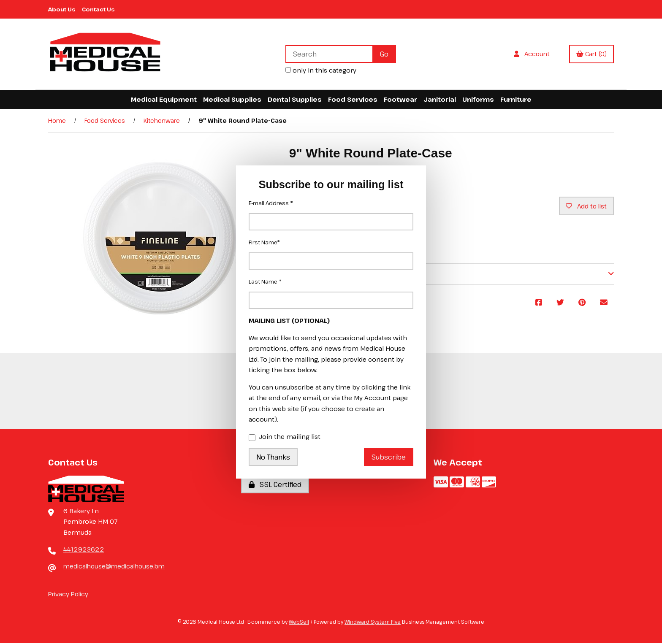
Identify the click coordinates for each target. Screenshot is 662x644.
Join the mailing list (285, 437)
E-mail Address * (271, 203)
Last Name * (265, 281)
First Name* (264, 242)
